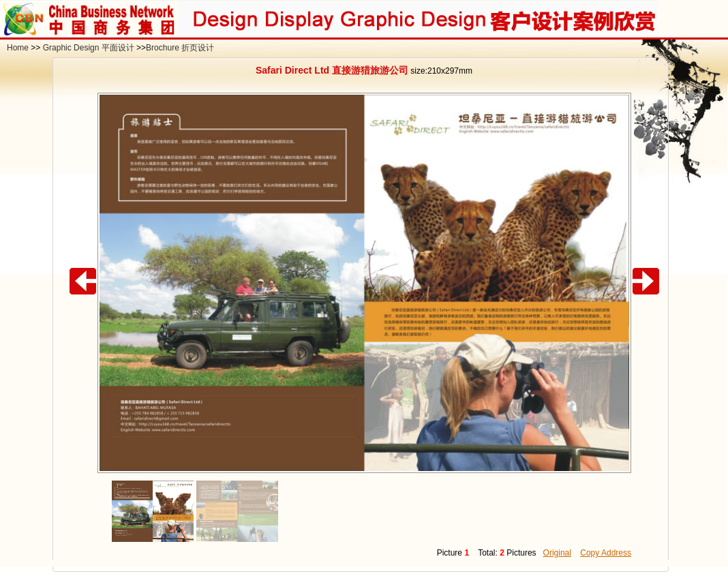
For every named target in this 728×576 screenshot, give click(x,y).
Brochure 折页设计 (180, 48)
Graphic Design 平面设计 (89, 48)
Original (557, 553)
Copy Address (606, 553)
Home (18, 48)
